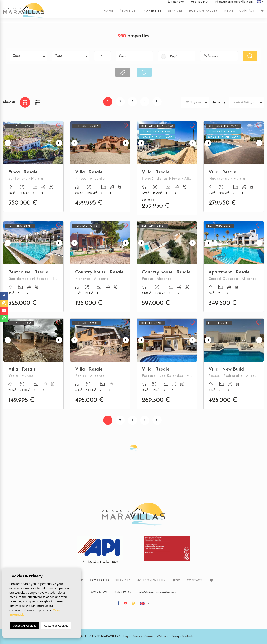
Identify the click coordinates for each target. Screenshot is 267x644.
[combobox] (28, 56)
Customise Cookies (56, 626)
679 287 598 (176, 4)
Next (59, 143)
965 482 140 (199, 4)
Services (175, 13)
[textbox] (30, 56)
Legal (127, 637)
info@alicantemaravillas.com (234, 4)
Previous (7, 143)
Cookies (149, 637)
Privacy (137, 637)
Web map (163, 637)
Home (108, 13)
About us (128, 13)
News (229, 13)
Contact (247, 13)
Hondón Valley (203, 13)
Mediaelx (188, 637)
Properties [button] (152, 13)
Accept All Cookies (25, 626)
